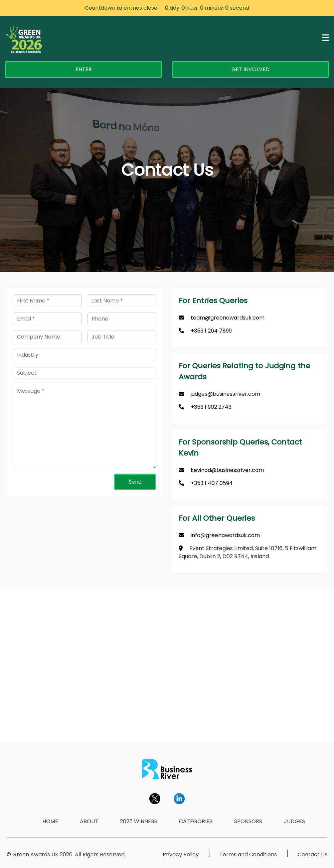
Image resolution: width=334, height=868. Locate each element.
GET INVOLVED (251, 69)
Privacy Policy (181, 854)
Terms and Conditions (248, 854)
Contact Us (312, 854)
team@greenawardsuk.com (228, 318)
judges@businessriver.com (225, 394)
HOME (50, 821)
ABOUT (89, 821)
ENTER (84, 69)
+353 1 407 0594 (212, 483)
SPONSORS (248, 821)
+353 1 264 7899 (211, 331)
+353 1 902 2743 (211, 407)
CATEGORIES (196, 821)
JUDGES (294, 821)
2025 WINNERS (139, 821)
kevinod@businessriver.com (227, 470)
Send (135, 482)
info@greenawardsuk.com (225, 535)
